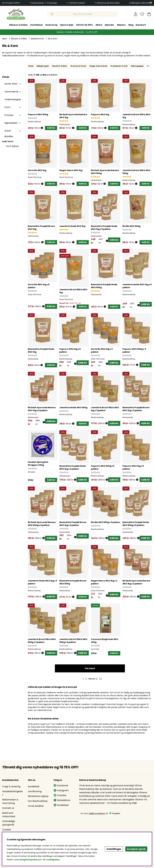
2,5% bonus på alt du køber (108, 3)
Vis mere (90, 668)
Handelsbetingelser (12, 793)
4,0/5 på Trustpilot (77, 3)
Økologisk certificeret (142, 3)
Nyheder (110, 25)
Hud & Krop (51, 25)
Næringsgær (137, 66)
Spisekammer (37, 39)
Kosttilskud (36, 25)
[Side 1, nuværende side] (83, 679)
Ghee (31, 66)
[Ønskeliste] (142, 14)
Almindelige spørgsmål (9, 823)
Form (7, 107)
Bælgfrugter (43, 66)
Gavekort (141, 25)
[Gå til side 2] (86, 679)
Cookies (7, 830)
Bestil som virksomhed (9, 815)
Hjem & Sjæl (67, 25)
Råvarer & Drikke (18, 25)
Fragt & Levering (11, 786)
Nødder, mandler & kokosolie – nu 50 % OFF (77, 32)
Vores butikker (36, 806)
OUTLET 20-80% (84, 25)
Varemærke (11, 92)
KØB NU (114, 240)
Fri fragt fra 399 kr (13, 3)
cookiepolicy (53, 860)
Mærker (121, 25)
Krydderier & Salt (119, 66)
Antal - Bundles (9, 131)
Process (9, 115)
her (8, 856)
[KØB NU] (51, 128)
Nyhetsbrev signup (38, 796)
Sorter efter (11, 84)
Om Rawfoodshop (38, 801)
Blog (131, 25)
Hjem (5, 39)
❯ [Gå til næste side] (93, 679)
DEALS (99, 25)
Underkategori (12, 99)
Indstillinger (114, 849)
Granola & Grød (78, 66)
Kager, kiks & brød (98, 66)
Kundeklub (34, 786)
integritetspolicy (28, 860)
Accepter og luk (136, 849)
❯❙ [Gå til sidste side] (101, 679)
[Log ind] (136, 14)
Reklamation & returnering (10, 801)
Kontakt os (8, 808)
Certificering (35, 791)
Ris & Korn (53, 39)
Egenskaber (11, 123)
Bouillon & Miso (60, 66)
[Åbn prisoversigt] (42, 128)
